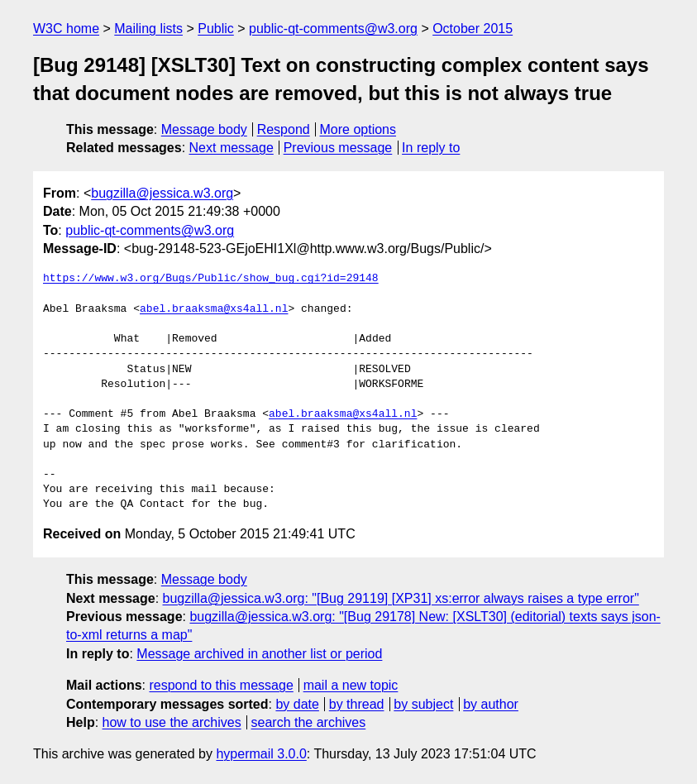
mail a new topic (351, 685)
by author (491, 704)
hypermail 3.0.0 (261, 754)
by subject (423, 704)
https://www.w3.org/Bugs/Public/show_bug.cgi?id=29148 (211, 279)
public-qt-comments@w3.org (333, 29)
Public (216, 29)
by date (297, 704)
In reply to (431, 148)
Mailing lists (148, 29)
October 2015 (473, 29)
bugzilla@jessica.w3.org (162, 193)
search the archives (309, 722)
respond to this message (221, 685)
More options (358, 129)
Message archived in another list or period (259, 654)
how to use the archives (172, 722)
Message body (204, 129)
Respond (284, 129)
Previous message (338, 148)
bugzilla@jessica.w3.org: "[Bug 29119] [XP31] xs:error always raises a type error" (401, 598)
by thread (357, 704)
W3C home (66, 29)
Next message (232, 148)
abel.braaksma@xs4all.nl (214, 309)
